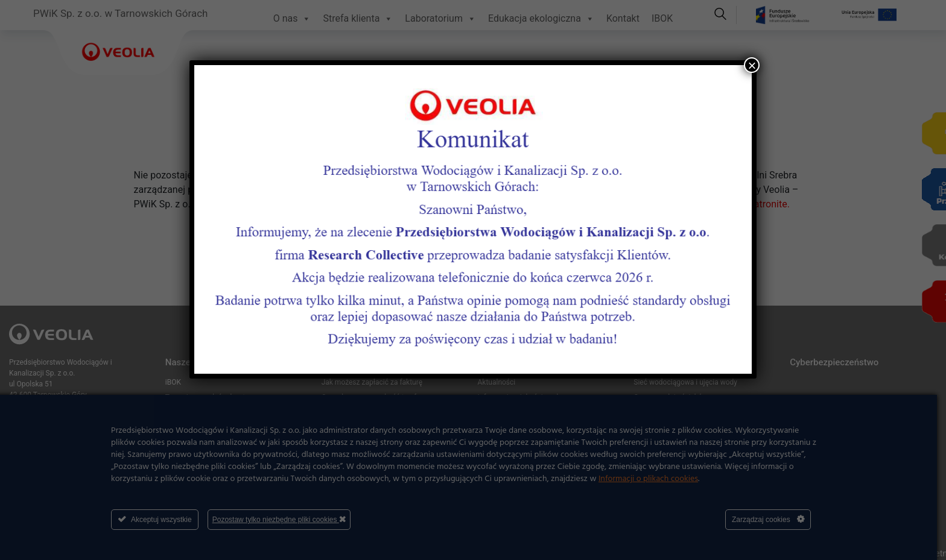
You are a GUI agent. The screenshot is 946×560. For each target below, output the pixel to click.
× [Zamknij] (752, 65)
